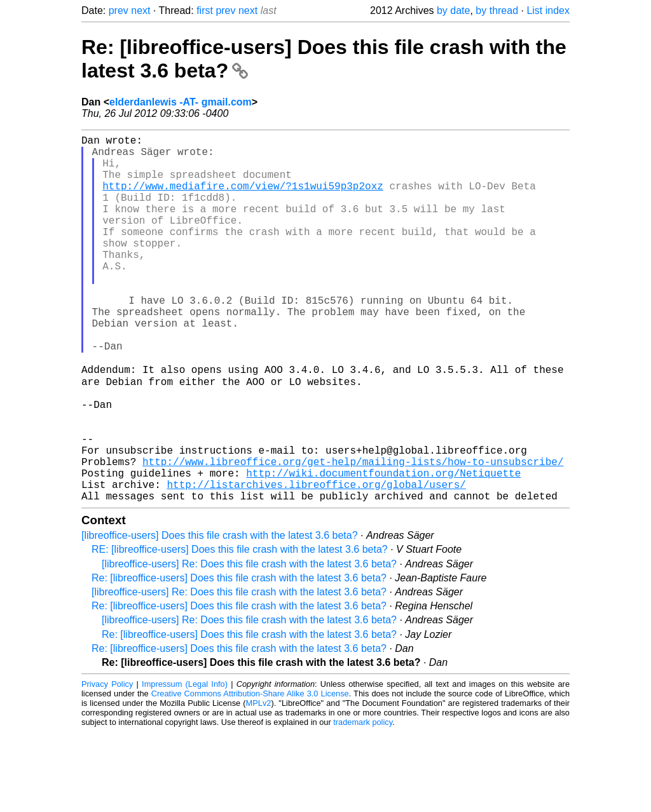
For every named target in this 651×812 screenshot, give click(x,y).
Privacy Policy (107, 764)
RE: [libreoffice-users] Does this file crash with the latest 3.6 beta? (240, 629)
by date (453, 10)
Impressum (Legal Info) (185, 764)
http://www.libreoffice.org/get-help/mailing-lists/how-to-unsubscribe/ (353, 534)
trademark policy (363, 802)
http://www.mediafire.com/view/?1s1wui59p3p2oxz (243, 198)
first (205, 10)
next (140, 10)
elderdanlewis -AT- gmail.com (181, 102)
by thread (497, 10)
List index (548, 10)
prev (119, 10)
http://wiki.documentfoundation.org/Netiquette (383, 548)
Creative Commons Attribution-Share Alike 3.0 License (250, 774)
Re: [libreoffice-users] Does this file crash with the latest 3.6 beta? (239, 658)
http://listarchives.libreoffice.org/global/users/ (316, 562)
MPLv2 (259, 783)
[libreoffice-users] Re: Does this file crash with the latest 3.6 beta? (249, 644)
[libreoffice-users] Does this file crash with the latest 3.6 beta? (220, 615)
